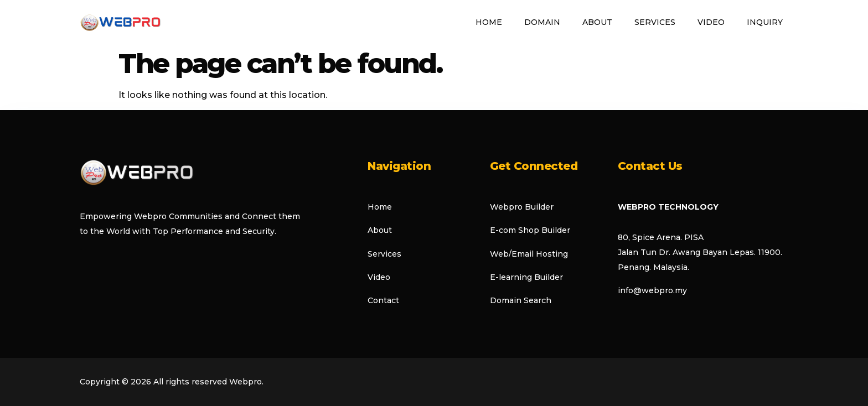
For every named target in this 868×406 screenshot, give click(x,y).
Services (655, 22)
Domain (542, 22)
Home (489, 22)
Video (711, 22)
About (597, 22)
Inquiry (765, 22)
